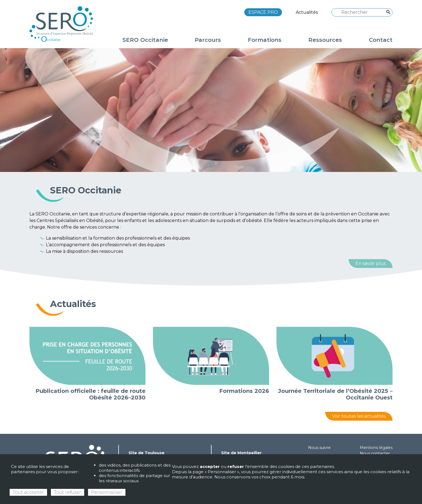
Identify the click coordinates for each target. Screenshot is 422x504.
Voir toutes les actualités (359, 416)
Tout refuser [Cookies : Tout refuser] (68, 492)
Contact (381, 40)
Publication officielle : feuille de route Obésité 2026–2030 (91, 394)
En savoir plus (371, 263)
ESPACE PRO (263, 12)
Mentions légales (376, 448)
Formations (265, 40)
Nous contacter (375, 453)
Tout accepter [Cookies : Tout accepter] (28, 492)
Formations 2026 (244, 391)
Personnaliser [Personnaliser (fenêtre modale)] (107, 492)
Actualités (307, 12)
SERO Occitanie (86, 190)
